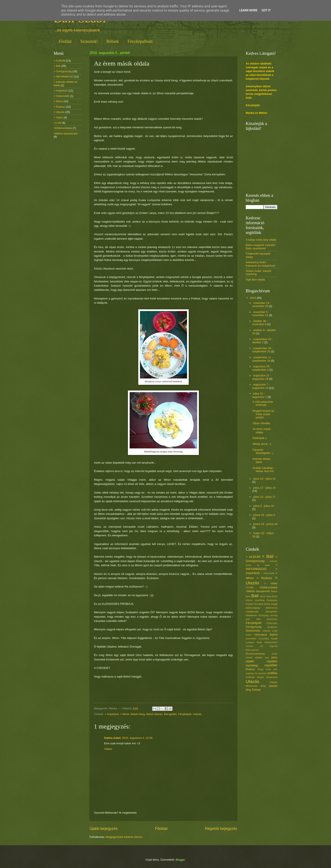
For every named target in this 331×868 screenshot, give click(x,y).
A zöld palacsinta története (263, 403)
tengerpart (272, 677)
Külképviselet (271, 642)
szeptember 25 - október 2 (262, 341)
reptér (250, 661)
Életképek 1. (260, 438)
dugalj (274, 604)
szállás (272, 673)
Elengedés (170, 714)
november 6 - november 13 (261, 314)
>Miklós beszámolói (66, 133)
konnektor (251, 639)
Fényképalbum (140, 41)
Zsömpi (256, 690)
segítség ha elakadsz (256, 673)
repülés (272, 661)
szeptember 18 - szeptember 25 (262, 350)
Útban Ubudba (261, 423)
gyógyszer (272, 627)
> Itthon (125, 714)
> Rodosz (59, 107)
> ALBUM (59, 61)
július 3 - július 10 (264, 506)
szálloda (250, 677)
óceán (274, 654)
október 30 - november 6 (260, 323)
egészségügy (253, 608)
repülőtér (271, 665)
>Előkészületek (63, 128)
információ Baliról (266, 635)
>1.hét (57, 123)
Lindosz (250, 646)
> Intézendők (61, 96)
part (267, 658)
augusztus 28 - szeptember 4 (261, 368)
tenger (260, 677)
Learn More (248, 10)
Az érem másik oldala (261, 431)
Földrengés (272, 623)
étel (258, 619)
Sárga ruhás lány (267, 669)
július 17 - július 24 (264, 488)
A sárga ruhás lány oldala (261, 240)
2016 (253, 298)
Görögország (254, 627)
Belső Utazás (154, 714)
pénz (274, 657)
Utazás (197, 714)
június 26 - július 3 (264, 515)
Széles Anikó (112, 738)
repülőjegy (252, 665)
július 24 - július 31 (264, 479)
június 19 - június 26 (265, 524)
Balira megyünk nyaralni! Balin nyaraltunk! (261, 247)
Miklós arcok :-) (262, 444)
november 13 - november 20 (261, 305)
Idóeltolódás (253, 631)
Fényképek (185, 714)
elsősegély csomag (268, 615)
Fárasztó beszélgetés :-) (263, 451)
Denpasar (272, 600)
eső (248, 619)
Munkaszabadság (255, 654)
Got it (266, 10)
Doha (267, 604)
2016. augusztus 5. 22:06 (137, 738)
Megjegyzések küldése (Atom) (124, 837)
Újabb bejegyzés (104, 829)
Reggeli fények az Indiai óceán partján (263, 414)
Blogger (180, 860)
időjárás (266, 631)
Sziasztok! (89, 41)
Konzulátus (264, 639)
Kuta (259, 642)
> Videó (58, 117)
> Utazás (59, 112)
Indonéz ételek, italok (262, 460)
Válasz (108, 749)
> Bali (57, 66)
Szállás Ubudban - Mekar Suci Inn (264, 470)
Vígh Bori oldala (255, 280)
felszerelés (272, 619)
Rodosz (250, 669)
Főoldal (65, 41)
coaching (260, 600)
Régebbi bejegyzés (221, 829)
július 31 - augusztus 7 (260, 395)
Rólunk (113, 41)
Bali (255, 596)
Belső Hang (138, 714)
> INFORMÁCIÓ (63, 77)
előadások (251, 615)
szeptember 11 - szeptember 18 (262, 359)
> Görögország (63, 71)
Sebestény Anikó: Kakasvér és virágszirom (260, 264)
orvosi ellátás (254, 657)
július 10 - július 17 (264, 497)
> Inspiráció (112, 714)
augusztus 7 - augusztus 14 (261, 386)
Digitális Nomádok (255, 604)
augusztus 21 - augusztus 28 (261, 377)
